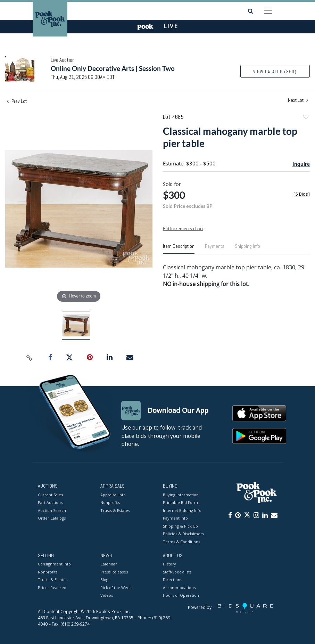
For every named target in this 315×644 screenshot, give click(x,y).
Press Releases (114, 572)
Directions (172, 580)
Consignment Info (54, 564)
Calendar (109, 564)
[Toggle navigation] (268, 11)
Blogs (105, 580)
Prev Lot (17, 101)
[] (302, 194)
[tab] (179, 249)
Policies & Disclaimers (183, 534)
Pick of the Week (116, 588)
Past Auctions (50, 502)
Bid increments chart (183, 229)
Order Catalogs (52, 518)
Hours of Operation (181, 596)
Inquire (301, 164)
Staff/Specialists (177, 572)
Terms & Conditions (181, 542)
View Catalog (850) (275, 72)
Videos (107, 596)
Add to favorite (306, 118)
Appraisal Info (113, 495)
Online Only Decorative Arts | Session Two (113, 68)
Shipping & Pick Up (180, 526)
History (169, 564)
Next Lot (298, 100)
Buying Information (181, 495)
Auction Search (52, 510)
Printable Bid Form (180, 502)
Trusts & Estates (115, 510)
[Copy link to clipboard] (29, 358)
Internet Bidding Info (182, 510)
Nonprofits (110, 502)
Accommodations (179, 588)
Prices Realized (52, 588)
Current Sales (50, 495)
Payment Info (175, 518)
